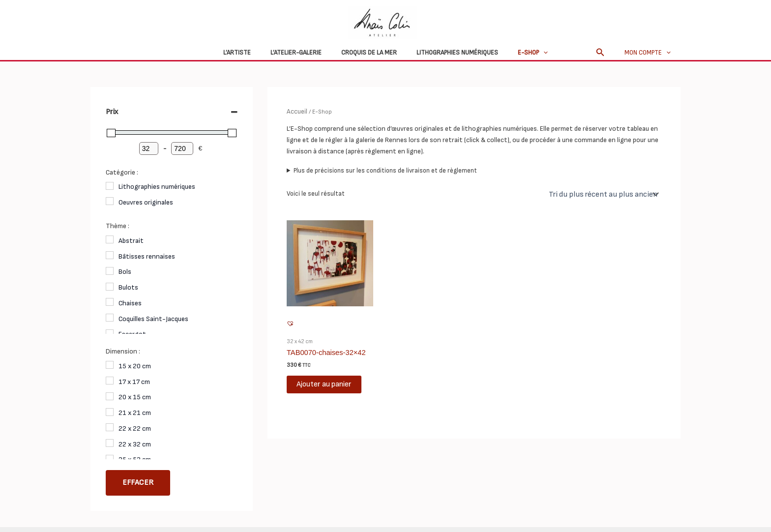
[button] (607, 53)
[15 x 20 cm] (110, 365)
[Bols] (110, 271)
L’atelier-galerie (303, 53)
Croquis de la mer (369, 53)
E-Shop (519, 53)
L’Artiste (251, 53)
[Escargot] (110, 333)
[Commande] (607, 193)
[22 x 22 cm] (110, 427)
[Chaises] (110, 302)
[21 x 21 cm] (110, 412)
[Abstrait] (110, 239)
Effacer (138, 483)
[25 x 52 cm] (110, 459)
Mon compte (651, 53)
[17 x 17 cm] (110, 381)
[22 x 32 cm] (110, 443)
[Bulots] (110, 287)
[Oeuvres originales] (110, 201)
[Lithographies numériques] (110, 186)
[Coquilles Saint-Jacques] (110, 318)
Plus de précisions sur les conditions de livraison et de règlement (385, 170)
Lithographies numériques (450, 53)
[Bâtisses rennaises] (110, 255)
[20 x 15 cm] (110, 396)
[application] (530, 53)
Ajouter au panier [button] (324, 382)
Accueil (296, 111)
